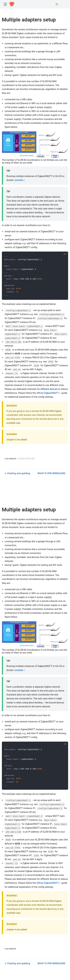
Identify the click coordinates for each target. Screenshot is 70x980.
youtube (20, 180)
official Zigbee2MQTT (49, 393)
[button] (5, 4)
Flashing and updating (18, 473)
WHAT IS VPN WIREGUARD (51, 473)
